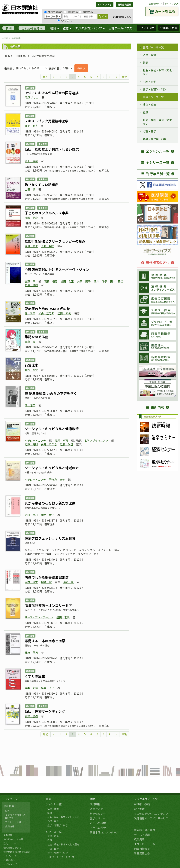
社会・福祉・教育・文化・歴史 (159, 72)
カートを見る (165, 11)
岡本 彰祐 (31, 688)
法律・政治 (149, 55)
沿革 (7, 810)
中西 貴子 (48, 515)
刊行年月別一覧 (155, 174)
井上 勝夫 (31, 126)
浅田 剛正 (67, 281)
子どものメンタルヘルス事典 (47, 213)
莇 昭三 (30, 405)
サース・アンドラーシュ (39, 617)
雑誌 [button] (67, 28)
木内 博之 (31, 582)
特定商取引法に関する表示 (17, 852)
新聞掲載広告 (142, 853)
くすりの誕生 (35, 676)
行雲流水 (31, 365)
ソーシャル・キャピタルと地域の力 (52, 468)
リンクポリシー (11, 856)
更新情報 (155, 407)
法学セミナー (98, 809)
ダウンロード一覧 (145, 844)
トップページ (10, 799)
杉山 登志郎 (46, 313)
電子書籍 (139, 809)
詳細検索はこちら (122, 17)
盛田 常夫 (63, 617)
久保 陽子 (84, 281)
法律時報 (95, 804)
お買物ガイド (156, 3)
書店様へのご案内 (145, 830)
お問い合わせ (10, 860)
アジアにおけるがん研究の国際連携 (52, 93)
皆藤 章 (30, 281)
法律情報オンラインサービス (151, 818)
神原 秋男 (31, 653)
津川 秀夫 (31, 246)
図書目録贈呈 (142, 849)
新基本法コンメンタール (104, 832)
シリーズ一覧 (54, 832)
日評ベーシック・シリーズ (61, 857)
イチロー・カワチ (35, 440)
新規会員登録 (124, 4)
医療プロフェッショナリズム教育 (50, 538)
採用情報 (10, 826)
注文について (10, 843)
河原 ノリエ (32, 97)
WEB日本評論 (142, 804)
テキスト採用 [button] (147, 28)
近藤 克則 (31, 444)
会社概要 (9, 806)
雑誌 (93, 799)
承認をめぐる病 (37, 337)
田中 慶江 (117, 281)
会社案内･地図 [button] (169, 28)
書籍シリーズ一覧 (153, 97)
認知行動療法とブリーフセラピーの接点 (55, 241)
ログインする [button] (105, 4)
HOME (5, 38)
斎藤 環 (30, 342)
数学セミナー (98, 818)
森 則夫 (30, 313)
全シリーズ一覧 (155, 162)
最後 (124, 77)
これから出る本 (32, 28)
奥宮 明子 (48, 688)
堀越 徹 (46, 582)
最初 (46, 77)
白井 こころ (49, 444)
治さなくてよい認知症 (42, 184)
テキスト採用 (142, 835)
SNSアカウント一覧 (13, 839)
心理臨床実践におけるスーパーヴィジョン (57, 270)
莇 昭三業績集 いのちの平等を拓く (51, 393)
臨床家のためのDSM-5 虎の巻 (47, 309)
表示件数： (55, 69)
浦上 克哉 (31, 161)
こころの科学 (98, 823)
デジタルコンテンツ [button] (90, 28)
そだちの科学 (98, 828)
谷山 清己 (31, 515)
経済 (145, 62)
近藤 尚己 (67, 444)
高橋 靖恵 (51, 281)
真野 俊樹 (31, 716)
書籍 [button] (55, 28)
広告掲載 (139, 839)
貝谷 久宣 (31, 370)
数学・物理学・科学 (155, 89)
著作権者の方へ (155, 262)
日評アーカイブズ (120, 28)
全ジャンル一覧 (155, 151)
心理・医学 (149, 82)
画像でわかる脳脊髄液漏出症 (47, 577)
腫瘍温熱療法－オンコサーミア (48, 605)
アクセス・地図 (13, 822)
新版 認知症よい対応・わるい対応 (52, 149)
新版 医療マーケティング (45, 711)
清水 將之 (31, 218)
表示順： (10, 69)
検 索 (103, 16)
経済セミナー (98, 814)
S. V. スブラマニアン (96, 440)
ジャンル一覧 (54, 804)
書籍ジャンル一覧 (153, 47)
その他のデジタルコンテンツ (151, 814)
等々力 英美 (57, 480)
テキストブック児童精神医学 (47, 121)
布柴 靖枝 (31, 285)
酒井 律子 (100, 281)
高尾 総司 (61, 440)
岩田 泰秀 (64, 313)
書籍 (49, 799)
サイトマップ (171, 3)
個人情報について (12, 848)
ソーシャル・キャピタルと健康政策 (52, 429)
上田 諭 (30, 189)
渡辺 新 (68, 582)
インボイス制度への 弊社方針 (15, 816)
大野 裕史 (48, 246)
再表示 (81, 68)
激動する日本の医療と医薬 (45, 641)
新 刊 (9, 28)
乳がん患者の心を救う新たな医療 (50, 503)
